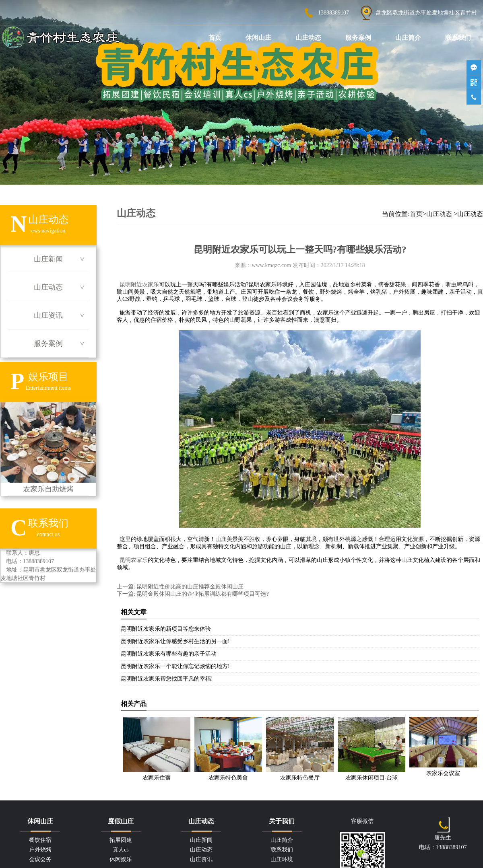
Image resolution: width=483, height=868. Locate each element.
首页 (215, 38)
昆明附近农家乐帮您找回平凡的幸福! (167, 679)
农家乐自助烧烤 (48, 448)
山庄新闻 (48, 259)
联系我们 (458, 38)
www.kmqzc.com (271, 265)
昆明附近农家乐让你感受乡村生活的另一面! (175, 641)
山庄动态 (308, 38)
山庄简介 (408, 38)
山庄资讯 (48, 315)
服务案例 (358, 38)
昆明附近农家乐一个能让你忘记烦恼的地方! (175, 666)
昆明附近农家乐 (139, 285)
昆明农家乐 (134, 560)
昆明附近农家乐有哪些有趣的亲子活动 (169, 654)
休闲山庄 (258, 38)
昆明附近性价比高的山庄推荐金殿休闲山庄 (190, 587)
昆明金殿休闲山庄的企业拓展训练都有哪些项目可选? (202, 594)
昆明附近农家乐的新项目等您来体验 (166, 629)
